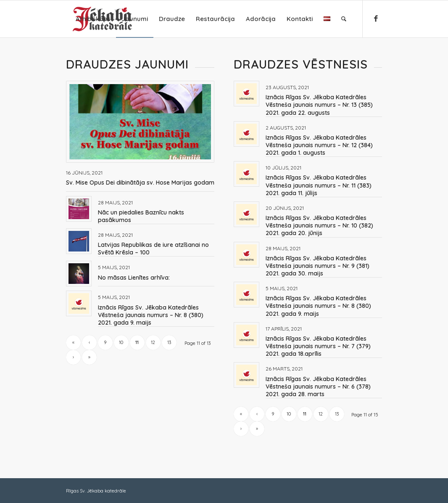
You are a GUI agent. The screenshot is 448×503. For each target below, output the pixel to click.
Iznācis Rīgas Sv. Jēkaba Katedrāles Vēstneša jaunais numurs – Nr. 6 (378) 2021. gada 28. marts (318, 387)
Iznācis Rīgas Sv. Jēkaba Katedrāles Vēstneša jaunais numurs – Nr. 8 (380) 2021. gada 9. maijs (151, 315)
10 (121, 342)
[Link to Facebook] (376, 19)
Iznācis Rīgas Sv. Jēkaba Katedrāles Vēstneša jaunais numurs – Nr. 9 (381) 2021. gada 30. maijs (318, 266)
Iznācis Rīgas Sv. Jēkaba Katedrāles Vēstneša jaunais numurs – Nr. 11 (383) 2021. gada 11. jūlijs (319, 185)
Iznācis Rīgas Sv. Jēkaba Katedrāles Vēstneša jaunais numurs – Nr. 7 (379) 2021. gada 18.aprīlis (318, 346)
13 (169, 342)
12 (153, 342)
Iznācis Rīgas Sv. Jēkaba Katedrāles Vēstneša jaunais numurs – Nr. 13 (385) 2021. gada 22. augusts (319, 105)
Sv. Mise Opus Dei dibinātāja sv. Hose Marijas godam (140, 183)
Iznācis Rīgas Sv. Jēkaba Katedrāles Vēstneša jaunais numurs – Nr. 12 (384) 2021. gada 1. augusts (319, 145)
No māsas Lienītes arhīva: (134, 278)
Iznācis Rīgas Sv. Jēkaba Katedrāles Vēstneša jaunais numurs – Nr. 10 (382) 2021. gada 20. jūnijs (319, 225)
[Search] (344, 19)
